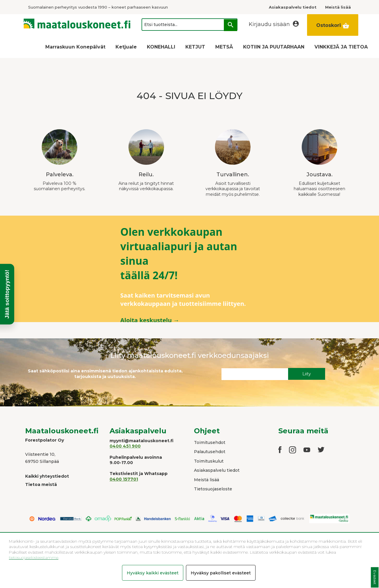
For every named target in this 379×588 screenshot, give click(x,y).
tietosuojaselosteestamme (34, 558)
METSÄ (224, 47)
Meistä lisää (207, 480)
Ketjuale (126, 47)
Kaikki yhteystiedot (47, 476)
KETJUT (195, 47)
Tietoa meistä (41, 484)
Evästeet (375, 577)
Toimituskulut (209, 461)
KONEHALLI (161, 47)
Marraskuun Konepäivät (75, 47)
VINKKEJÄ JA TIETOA (341, 47)
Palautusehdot (210, 452)
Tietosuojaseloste (213, 489)
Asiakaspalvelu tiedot (217, 470)
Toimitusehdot (210, 442)
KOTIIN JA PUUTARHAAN (274, 47)
